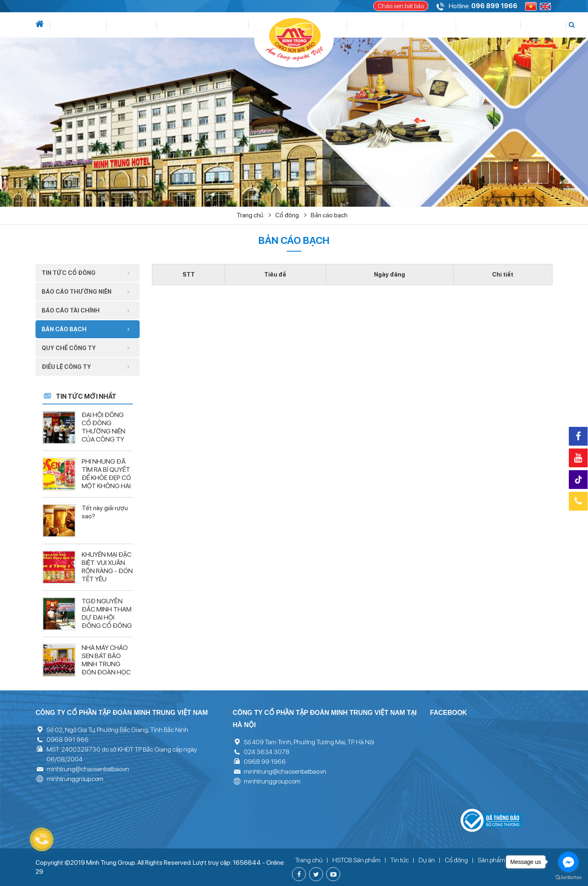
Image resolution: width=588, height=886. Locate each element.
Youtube (578, 458)
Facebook (578, 436)
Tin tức (107, 25)
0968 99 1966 (265, 762)
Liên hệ (524, 25)
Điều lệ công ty (88, 367)
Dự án (222, 25)
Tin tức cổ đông (88, 273)
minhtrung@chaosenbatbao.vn (88, 769)
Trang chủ (254, 215)
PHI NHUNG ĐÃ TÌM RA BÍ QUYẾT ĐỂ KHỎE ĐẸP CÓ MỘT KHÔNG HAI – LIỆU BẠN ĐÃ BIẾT (106, 482)
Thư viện (446, 25)
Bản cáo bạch (329, 215)
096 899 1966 (494, 6)
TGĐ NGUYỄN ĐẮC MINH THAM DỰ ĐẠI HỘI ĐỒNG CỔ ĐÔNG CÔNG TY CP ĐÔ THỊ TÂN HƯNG (107, 622)
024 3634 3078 (267, 752)
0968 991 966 (68, 740)
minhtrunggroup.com (75, 779)
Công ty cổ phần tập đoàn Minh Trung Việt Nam (122, 713)
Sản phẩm (410, 25)
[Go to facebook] (568, 862)
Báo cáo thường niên (88, 292)
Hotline (578, 501)
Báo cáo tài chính (88, 310)
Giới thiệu (73, 25)
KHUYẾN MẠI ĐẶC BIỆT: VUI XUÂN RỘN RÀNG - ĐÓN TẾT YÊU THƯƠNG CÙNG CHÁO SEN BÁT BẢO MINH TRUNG (107, 583)
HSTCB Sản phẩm (356, 860)
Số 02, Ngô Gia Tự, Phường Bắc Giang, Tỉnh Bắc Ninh (117, 730)
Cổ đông (365, 25)
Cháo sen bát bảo (401, 6)
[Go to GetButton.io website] (568, 878)
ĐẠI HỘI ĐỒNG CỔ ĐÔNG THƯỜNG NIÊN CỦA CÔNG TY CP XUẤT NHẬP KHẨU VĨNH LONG (104, 439)
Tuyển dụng (487, 25)
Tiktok (579, 480)
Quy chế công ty (88, 348)
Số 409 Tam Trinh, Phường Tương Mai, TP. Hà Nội (309, 742)
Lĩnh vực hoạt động (162, 25)
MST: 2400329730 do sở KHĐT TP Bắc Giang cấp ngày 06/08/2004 (122, 754)
